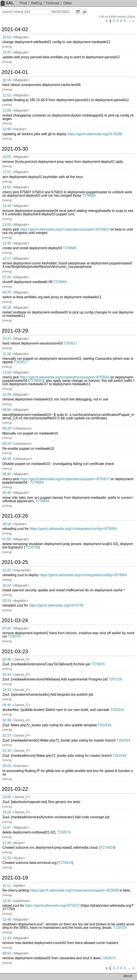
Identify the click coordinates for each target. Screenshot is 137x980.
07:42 (7, 628)
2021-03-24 (15, 620)
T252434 (117, 710)
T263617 (70, 343)
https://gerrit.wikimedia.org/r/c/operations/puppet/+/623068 (74, 890)
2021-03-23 (15, 652)
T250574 (64, 832)
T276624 (107, 847)
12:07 (7, 828)
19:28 (7, 812)
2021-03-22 (15, 789)
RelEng (36, 3)
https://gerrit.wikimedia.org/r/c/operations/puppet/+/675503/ (65, 377)
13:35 (7, 243)
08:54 (7, 953)
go (85, 12)
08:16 (7, 524)
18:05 (7, 157)
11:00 (7, 110)
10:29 (7, 395)
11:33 (7, 858)
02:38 (7, 720)
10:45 (7, 129)
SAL (7, 3)
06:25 (7, 292)
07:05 (7, 539)
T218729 (32, 547)
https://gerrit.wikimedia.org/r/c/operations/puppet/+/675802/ (65, 229)
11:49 (7, 938)
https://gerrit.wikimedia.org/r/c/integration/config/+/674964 (83, 575)
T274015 (98, 664)
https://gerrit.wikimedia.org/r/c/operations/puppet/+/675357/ (65, 479)
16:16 (7, 80)
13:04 (7, 372)
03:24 (7, 601)
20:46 (7, 659)
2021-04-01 (15, 72)
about (128, 976)
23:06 (7, 797)
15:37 (7, 339)
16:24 (7, 585)
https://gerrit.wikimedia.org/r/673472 (52, 906)
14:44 (7, 206)
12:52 (7, 95)
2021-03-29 (15, 331)
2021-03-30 (15, 149)
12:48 (7, 919)
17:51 (7, 172)
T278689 (89, 196)
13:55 (7, 225)
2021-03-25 (15, 562)
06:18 (7, 308)
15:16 (7, 354)
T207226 (115, 679)
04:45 (7, 705)
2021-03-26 (15, 516)
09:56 (7, 410)
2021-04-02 (15, 29)
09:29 (7, 428)
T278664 (60, 282)
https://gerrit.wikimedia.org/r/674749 (56, 605)
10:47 (7, 52)
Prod (23, 3)
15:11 (7, 886)
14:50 (7, 187)
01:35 (7, 751)
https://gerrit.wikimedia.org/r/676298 (95, 134)
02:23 (7, 735)
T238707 (15, 636)
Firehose (53, 3)
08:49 (7, 459)
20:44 (7, 675)
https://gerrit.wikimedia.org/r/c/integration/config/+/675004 (73, 529)
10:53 (7, 37)
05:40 (7, 493)
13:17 (7, 258)
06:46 (7, 474)
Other (68, 3)
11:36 (7, 843)
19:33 (7, 690)
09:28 (7, 444)
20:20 (7, 570)
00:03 (7, 766)
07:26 (7, 277)
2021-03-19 (15, 878)
